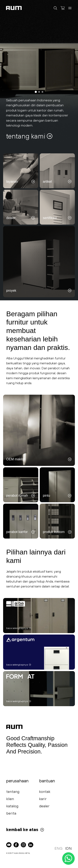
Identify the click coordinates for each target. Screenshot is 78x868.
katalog (12, 806)
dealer (44, 806)
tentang (13, 792)
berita (11, 813)
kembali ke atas (25, 830)
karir (43, 799)
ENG (58, 848)
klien (10, 799)
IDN (68, 848)
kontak (45, 792)
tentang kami (30, 136)
